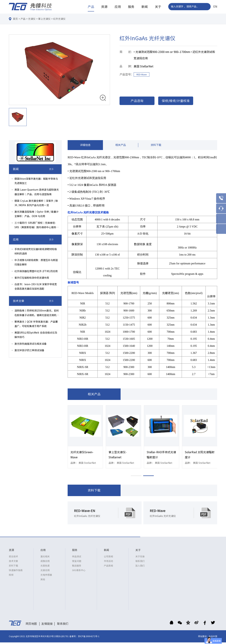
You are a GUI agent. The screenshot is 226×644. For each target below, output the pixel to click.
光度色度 (45, 567)
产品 (91, 7)
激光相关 (45, 558)
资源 (104, 7)
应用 (118, 7)
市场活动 (108, 563)
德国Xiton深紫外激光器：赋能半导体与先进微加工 (36, 181)
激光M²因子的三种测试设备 (29, 350)
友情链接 (47, 625)
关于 (158, 7)
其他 (43, 581)
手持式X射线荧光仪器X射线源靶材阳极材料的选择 (36, 251)
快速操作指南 (16, 572)
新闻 (145, 7)
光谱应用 (45, 572)
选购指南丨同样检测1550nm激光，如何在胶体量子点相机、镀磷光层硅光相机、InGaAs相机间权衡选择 (37, 313)
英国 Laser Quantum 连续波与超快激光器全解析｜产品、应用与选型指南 (37, 192)
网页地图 (31, 625)
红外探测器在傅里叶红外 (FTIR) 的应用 (36, 271)
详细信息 (85, 146)
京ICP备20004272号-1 (89, 638)
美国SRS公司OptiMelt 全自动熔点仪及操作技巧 (36, 335)
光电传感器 (46, 576)
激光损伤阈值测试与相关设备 (31, 344)
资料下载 (156, 146)
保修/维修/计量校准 (176, 101)
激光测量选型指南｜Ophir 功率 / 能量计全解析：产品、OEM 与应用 (37, 214)
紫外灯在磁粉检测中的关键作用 (32, 278)
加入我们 (140, 567)
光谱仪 (32, 19)
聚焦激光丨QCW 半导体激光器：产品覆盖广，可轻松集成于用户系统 (36, 324)
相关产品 (121, 146)
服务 (131, 7)
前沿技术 (13, 558)
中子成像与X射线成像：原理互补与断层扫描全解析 (36, 262)
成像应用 (45, 563)
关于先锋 (140, 558)
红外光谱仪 (59, 19)
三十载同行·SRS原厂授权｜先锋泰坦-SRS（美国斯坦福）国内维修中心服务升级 (37, 226)
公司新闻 (108, 558)
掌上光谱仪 (44, 19)
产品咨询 (137, 101)
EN (215, 7)
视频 (11, 576)
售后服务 (77, 567)
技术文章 (13, 563)
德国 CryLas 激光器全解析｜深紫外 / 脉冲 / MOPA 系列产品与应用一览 (36, 203)
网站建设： (203, 638)
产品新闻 (108, 567)
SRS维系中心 (79, 572)
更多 (51, 169)
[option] (59, 70)
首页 (15, 19)
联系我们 (140, 563)
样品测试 (77, 558)
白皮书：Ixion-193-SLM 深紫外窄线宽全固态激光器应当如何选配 (36, 287)
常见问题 (77, 563)
